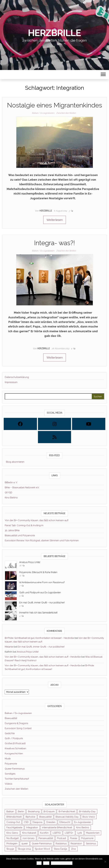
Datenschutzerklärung (17, 377)
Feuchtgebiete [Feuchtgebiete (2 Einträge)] (14, 828)
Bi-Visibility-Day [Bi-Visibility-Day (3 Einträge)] (87, 811)
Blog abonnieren (15, 462)
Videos (8, 784)
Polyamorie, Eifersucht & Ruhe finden (38, 572)
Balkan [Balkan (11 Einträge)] (10, 811)
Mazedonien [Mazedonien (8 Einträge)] (93, 833)
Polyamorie (11, 764)
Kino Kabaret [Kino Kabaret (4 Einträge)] (29, 833)
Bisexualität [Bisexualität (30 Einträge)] (45, 817)
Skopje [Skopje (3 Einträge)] (10, 849)
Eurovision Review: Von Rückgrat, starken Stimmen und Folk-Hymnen (42, 541)
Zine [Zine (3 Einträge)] (73, 849)
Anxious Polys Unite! (30, 562)
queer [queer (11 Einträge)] (25, 844)
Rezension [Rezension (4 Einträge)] (76, 844)
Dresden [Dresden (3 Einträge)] (51, 822)
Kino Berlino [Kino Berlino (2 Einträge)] (83, 828)
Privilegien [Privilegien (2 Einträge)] (12, 844)
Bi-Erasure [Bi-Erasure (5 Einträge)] (49, 811)
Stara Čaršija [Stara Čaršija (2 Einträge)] (60, 849)
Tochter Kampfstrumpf (17, 779)
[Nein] (105, 862)
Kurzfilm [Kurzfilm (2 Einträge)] (44, 833)
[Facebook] (20, 424)
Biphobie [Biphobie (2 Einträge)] (30, 817)
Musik (8, 759)
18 (20, 565)
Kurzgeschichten (14, 754)
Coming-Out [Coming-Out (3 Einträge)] (13, 822)
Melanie (9, 647)
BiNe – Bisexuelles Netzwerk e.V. (22, 487)
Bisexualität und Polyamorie (20, 535)
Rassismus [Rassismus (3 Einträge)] (61, 844)
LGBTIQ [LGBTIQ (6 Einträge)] (57, 833)
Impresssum (11, 382)
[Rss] (55, 437)
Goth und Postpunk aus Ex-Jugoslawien (40, 592)
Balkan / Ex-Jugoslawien (43, 113)
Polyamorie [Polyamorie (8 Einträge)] (87, 838)
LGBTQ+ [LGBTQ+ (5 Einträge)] (69, 833)
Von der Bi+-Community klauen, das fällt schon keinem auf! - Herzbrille (43, 657)
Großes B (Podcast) (15, 743)
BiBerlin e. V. (11, 482)
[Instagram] (55, 424)
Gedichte (10, 733)
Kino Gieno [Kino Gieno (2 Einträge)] (12, 833)
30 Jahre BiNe (12, 530)
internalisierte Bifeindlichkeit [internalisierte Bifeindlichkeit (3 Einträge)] (57, 828)
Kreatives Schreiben (15, 748)
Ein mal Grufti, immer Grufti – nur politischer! (42, 603)
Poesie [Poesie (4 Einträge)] (74, 838)
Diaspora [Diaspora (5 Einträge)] (37, 822)
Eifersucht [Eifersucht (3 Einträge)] (65, 822)
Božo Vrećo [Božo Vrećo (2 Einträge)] (89, 817)
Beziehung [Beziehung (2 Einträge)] (34, 811)
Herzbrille (54, 33)
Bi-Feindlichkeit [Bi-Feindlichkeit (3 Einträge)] (67, 811)
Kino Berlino (11, 498)
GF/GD (8, 493)
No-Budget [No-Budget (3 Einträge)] (13, 838)
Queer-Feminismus (15, 769)
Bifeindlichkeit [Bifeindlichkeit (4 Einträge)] (14, 817)
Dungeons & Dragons (16, 723)
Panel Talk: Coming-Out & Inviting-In (24, 525)
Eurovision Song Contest (18, 728)
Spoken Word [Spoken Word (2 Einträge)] (42, 849)
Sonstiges (10, 774)
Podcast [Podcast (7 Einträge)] (62, 838)
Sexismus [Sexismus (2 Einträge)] (91, 844)
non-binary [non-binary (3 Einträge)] (29, 838)
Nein (46, 863)
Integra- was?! (54, 243)
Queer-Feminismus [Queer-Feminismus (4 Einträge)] (42, 844)
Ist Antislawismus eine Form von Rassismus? (42, 582)
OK (39, 863)
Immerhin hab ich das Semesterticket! (38, 613)
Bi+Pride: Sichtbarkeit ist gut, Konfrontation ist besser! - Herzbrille (39, 638)
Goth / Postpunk (14, 738)
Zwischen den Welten (66, 113)
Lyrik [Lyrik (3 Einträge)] (80, 833)
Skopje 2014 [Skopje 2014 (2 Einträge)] (24, 849)
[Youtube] (89, 424)
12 (20, 576)
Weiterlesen (55, 220)
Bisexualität (11, 718)
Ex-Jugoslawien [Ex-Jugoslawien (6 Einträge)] (83, 822)
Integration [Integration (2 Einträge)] (32, 828)
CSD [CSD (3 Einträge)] (26, 822)
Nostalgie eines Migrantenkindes (55, 105)
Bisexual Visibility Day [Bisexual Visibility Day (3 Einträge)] (67, 817)
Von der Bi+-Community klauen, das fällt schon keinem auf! (37, 520)
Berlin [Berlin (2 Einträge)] (21, 811)
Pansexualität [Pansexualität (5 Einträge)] (46, 838)
